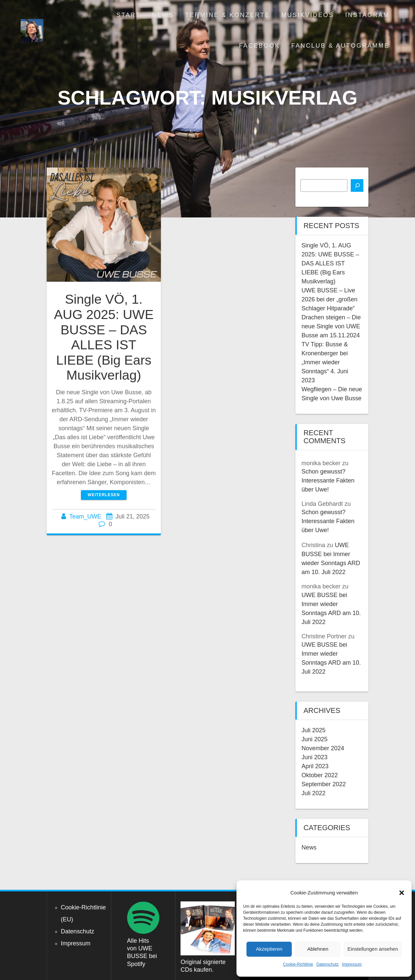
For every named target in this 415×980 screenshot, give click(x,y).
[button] (402, 893)
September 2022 (324, 784)
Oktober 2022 (320, 775)
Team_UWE (85, 516)
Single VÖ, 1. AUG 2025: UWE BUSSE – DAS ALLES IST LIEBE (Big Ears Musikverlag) (104, 337)
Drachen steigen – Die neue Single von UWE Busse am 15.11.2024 (331, 326)
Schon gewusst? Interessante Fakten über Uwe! (328, 481)
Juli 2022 (313, 793)
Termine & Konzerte (228, 15)
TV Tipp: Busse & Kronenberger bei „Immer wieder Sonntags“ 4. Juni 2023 (325, 362)
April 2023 (315, 766)
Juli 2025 (313, 730)
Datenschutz (328, 964)
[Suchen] (357, 185)
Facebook (259, 46)
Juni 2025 (314, 739)
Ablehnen (318, 949)
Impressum (352, 964)
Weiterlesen (104, 495)
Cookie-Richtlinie (298, 964)
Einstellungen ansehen (373, 949)
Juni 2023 (314, 757)
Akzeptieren (269, 949)
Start (129, 15)
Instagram (368, 15)
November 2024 (323, 748)
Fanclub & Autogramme (341, 46)
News (163, 15)
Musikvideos (308, 15)
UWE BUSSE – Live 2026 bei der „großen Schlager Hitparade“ (329, 299)
